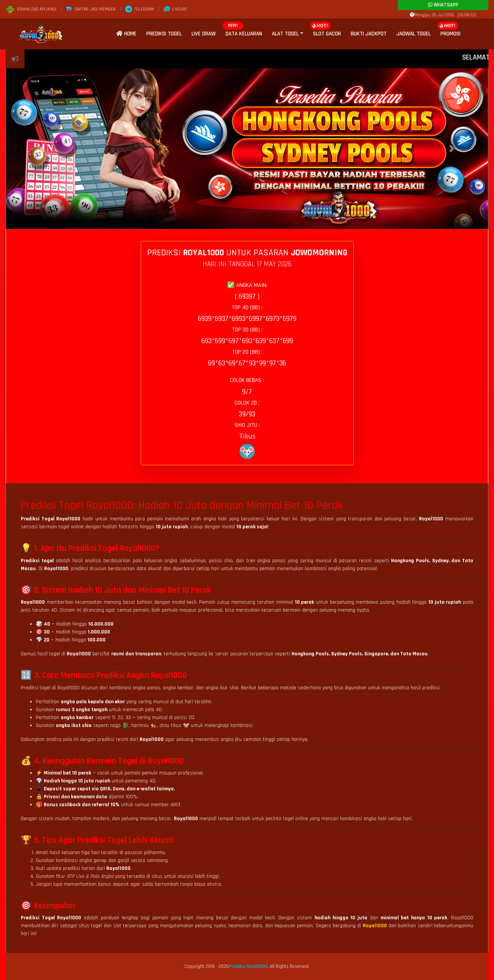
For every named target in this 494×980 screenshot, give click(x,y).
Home (126, 34)
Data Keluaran (244, 34)
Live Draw (204, 34)
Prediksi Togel (164, 34)
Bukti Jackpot (369, 34)
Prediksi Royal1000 (248, 966)
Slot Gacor (327, 34)
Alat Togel (285, 34)
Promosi (450, 34)
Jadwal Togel (413, 34)
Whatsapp (443, 5)
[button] (42, 149)
